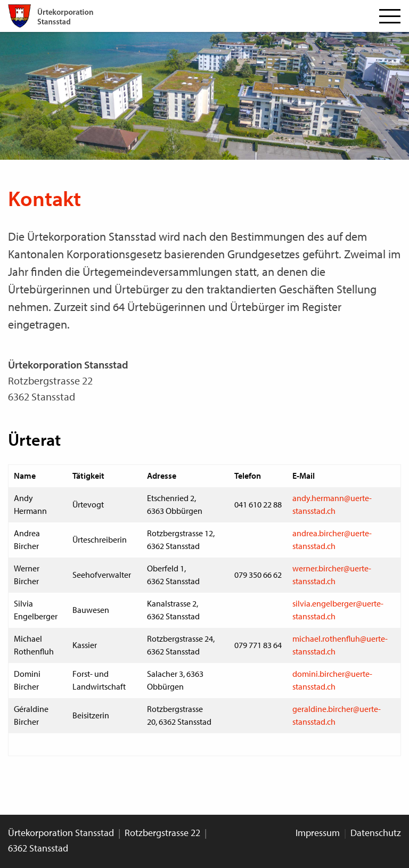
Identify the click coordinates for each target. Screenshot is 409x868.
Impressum (318, 833)
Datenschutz (376, 833)
